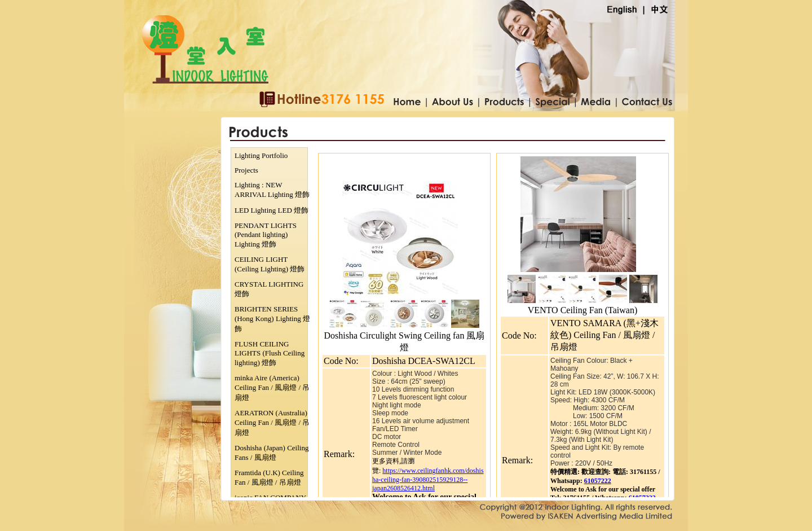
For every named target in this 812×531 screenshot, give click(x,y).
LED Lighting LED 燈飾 (272, 210)
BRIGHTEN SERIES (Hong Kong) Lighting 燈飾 (272, 319)
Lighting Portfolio (261, 155)
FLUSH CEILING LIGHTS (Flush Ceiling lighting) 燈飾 (270, 353)
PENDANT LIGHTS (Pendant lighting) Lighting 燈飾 (266, 235)
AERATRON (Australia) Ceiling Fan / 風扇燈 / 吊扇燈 (272, 423)
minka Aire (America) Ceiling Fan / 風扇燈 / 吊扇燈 (272, 388)
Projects (246, 170)
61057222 (598, 481)
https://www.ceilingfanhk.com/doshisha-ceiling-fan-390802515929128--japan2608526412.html (428, 479)
